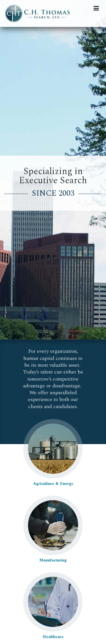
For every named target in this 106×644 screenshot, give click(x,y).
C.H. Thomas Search (40, 13)
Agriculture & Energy (53, 481)
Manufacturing (53, 557)
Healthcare (53, 634)
